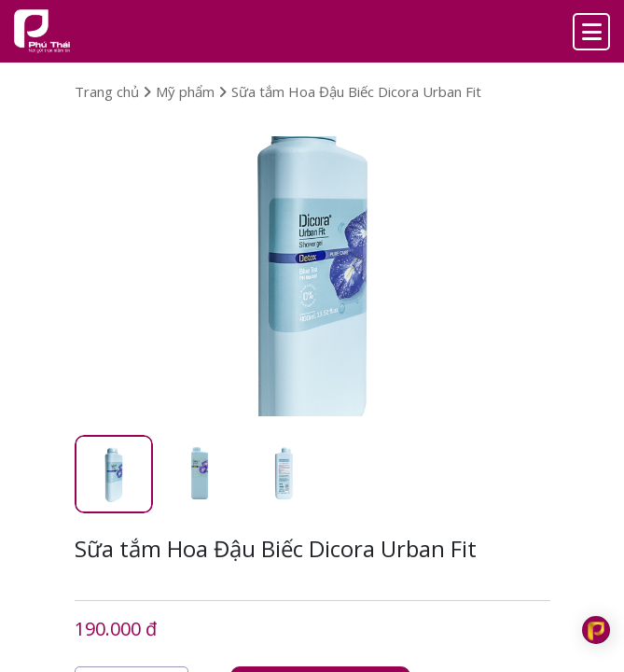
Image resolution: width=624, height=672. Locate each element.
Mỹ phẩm (191, 91)
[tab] (114, 474)
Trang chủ (113, 91)
